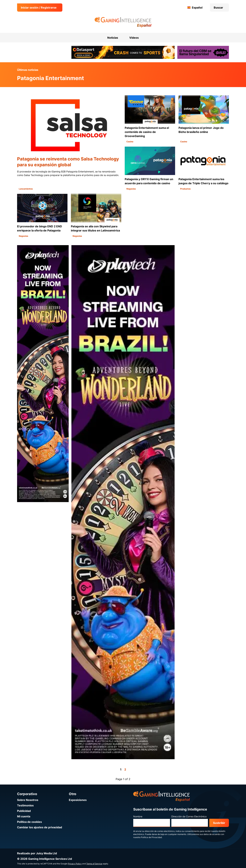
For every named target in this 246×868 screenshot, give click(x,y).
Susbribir (219, 823)
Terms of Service (94, 864)
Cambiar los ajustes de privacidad (40, 827)
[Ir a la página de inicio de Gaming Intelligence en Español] (123, 22)
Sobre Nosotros (28, 800)
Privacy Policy (75, 864)
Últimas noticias (28, 70)
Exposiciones (78, 800)
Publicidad (24, 811)
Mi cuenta (24, 816)
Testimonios (25, 805)
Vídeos (134, 38)
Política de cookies (29, 822)
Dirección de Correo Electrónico (189, 816)
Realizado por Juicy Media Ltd (37, 853)
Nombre (138, 816)
